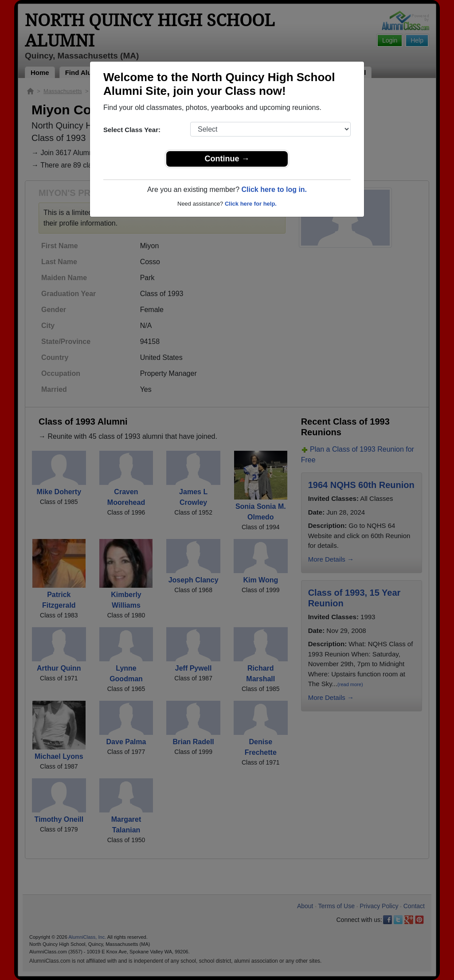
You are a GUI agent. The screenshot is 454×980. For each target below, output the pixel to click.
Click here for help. (251, 204)
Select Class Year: (132, 130)
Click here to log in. (274, 189)
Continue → (227, 159)
